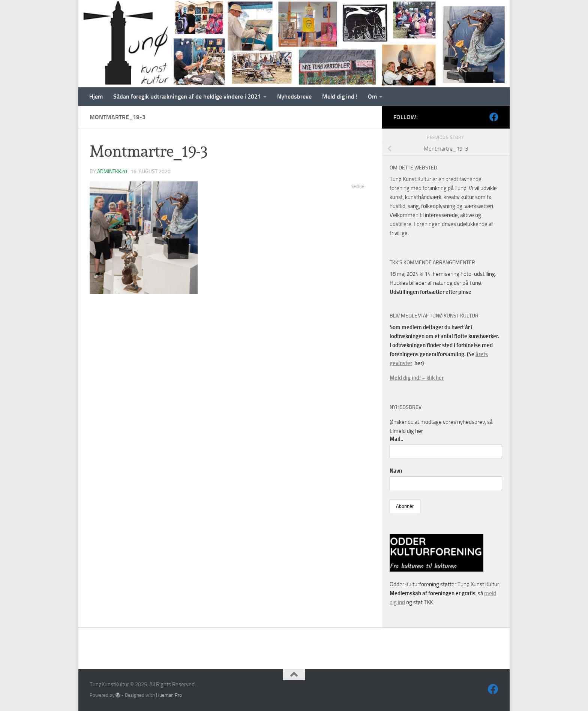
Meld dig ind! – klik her (417, 378)
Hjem (96, 97)
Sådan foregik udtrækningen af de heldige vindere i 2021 (187, 97)
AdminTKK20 (112, 171)
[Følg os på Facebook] (494, 117)
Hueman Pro (169, 695)
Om (372, 97)
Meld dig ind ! (340, 97)
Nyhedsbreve (294, 97)
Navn (396, 471)
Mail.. (397, 439)
